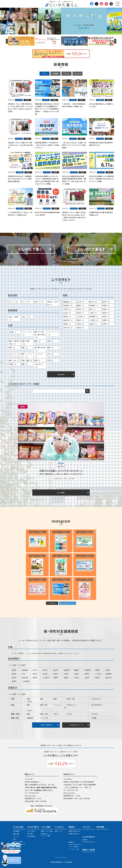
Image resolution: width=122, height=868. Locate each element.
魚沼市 (13, 678)
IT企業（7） (13, 332)
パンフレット (95, 699)
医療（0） (12, 348)
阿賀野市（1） (94, 305)
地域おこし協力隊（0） (53, 303)
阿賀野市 (86, 670)
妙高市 (96, 678)
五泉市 (107, 670)
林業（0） (51, 341)
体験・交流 (14, 718)
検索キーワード (59, 831)
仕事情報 (56, 74)
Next (108, 21)
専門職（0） (13, 364)
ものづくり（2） (14, 354)
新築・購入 (43, 705)
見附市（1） (106, 313)
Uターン (50, 478)
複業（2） (25, 364)
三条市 (65, 674)
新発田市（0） (68, 305)
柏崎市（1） (68, 324)
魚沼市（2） (106, 316)
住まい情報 (30, 834)
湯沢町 (34, 678)
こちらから (32, 796)
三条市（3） (94, 313)
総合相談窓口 (17, 831)
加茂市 (54, 674)
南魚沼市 (24, 678)
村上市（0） (81, 302)
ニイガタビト (59, 827)
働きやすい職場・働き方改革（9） (40, 335)
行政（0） (51, 360)
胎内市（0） (106, 302)
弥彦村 (34, 674)
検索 (87, 391)
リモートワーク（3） (53, 333)
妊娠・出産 (43, 714)
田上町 (44, 674)
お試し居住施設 (31, 836)
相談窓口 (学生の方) (74, 834)
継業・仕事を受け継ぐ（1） (14, 342)
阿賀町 (96, 670)
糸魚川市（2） (68, 328)
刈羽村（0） (81, 324)
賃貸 (27, 705)
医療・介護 (70, 699)
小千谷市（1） (81, 316)
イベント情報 (46, 827)
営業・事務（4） (27, 360)
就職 (27, 699)
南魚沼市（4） (68, 320)
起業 (40, 699)
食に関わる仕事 (58, 478)
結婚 (27, 714)
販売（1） (38, 360)
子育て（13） (26, 317)
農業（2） (38, 341)
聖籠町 (75, 670)
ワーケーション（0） (27, 333)
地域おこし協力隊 (18, 842)
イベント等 (43, 718)
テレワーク (16, 836)
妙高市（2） (106, 324)
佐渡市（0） (81, 328)
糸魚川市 (107, 678)
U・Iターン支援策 (73, 846)
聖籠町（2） (81, 305)
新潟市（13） (81, 309)
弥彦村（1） (106, 309)
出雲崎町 (107, 674)
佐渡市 (13, 681)
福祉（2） (25, 348)
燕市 (22, 674)
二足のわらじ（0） (39, 365)
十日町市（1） (94, 320)
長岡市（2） (68, 316)
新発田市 (66, 670)
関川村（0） (94, 302)
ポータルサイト (96, 705)
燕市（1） (93, 309)
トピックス (78, 74)
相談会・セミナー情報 (47, 831)
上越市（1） (94, 324)
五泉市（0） (68, 309)
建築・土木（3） (14, 360)
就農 (54, 699)
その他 (28, 702)
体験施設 (29, 718)
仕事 (12, 699)
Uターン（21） (14, 302)
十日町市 (45, 678)
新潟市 (65, 478)
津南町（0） (106, 320)
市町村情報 (100, 827)
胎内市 (54, 670)
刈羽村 (75, 678)
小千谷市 (97, 674)
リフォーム (56, 705)
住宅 (12, 705)
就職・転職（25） (25, 342)
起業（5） (51, 348)
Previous (14, 21)
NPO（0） (51, 354)
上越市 (86, 678)
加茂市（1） (81, 313)
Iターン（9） (26, 302)
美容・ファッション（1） (27, 355)
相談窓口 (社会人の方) (74, 831)
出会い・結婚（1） (13, 318)
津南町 (54, 678)
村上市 (34, 670)
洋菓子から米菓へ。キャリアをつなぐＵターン (61, 471)
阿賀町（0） (106, 305)
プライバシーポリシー (61, 857)
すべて (45, 74)
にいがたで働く (19, 827)
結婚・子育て (15, 714)
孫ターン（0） (39, 302)
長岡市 (86, 674)
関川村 (44, 670)
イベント (67, 74)
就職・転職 (71, 478)
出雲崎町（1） (94, 316)
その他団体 (25, 681)
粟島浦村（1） (68, 302)
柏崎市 (65, 678)
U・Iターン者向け (17, 653)
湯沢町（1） (81, 320)
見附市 (75, 674)
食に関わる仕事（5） (40, 349)
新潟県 (13, 670)
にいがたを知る (31, 831)
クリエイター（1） (39, 355)
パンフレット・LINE (74, 849)
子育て (55, 714)
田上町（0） (68, 313)
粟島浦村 (24, 670)
